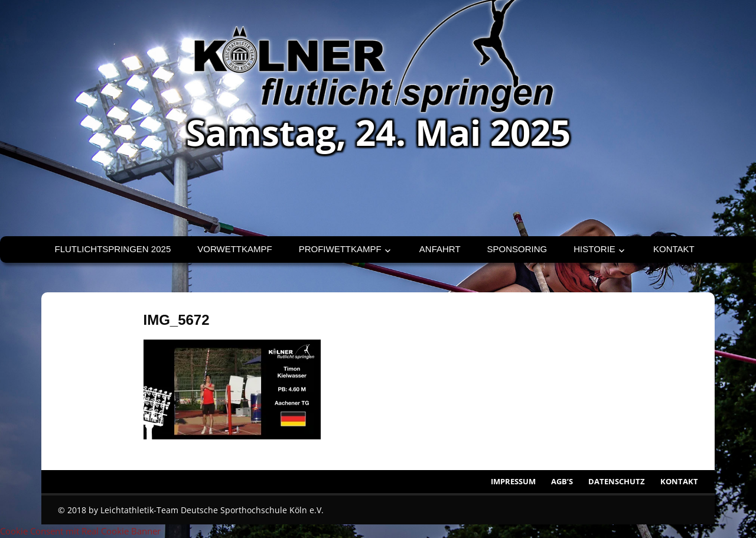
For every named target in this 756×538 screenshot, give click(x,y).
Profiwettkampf (340, 249)
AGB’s (562, 481)
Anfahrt (440, 249)
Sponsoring (517, 249)
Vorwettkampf (234, 249)
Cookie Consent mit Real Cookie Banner (80, 531)
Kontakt (674, 249)
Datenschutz (617, 481)
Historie (594, 249)
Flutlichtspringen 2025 (113, 249)
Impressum (513, 481)
